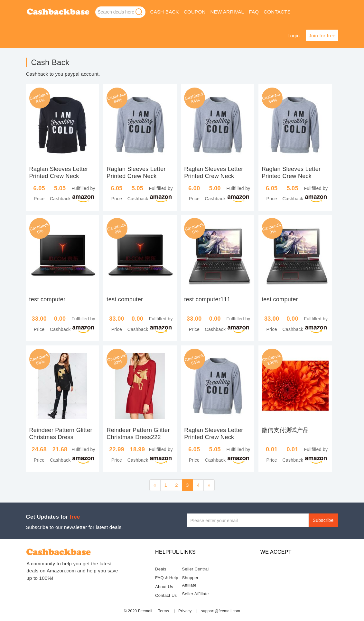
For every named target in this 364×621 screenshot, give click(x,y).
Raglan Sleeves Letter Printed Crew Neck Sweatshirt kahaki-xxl (291, 176)
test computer (47, 299)
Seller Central (196, 569)
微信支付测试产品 (285, 430)
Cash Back (165, 12)
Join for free (322, 36)
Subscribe (323, 520)
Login (294, 36)
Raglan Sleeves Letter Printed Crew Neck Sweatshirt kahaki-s (136, 176)
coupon (195, 12)
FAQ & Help (167, 578)
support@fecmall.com (220, 611)
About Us (164, 587)
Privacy (185, 611)
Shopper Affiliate (190, 581)
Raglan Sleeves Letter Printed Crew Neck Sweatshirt (59, 176)
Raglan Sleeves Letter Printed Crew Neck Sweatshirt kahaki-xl (214, 176)
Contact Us (166, 595)
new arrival (227, 12)
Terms (163, 611)
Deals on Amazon (58, 13)
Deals (161, 569)
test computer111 (207, 299)
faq (254, 12)
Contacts (277, 12)
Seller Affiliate (196, 594)
